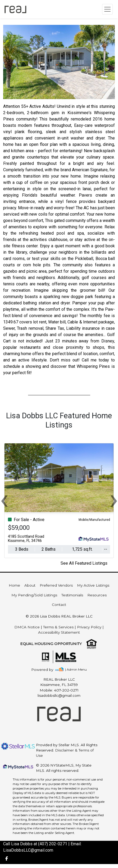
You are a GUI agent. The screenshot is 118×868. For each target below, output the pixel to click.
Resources (97, 595)
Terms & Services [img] (58, 627)
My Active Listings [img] (93, 585)
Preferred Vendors (56, 585)
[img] (45, 670)
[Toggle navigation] (107, 9)
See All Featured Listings (84, 563)
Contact (59, 605)
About (30, 585)
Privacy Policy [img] (89, 627)
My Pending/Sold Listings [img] (34, 595)
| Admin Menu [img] (76, 669)
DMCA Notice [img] (27, 627)
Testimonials (72, 595)
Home (14, 585)
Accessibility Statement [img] (59, 632)
